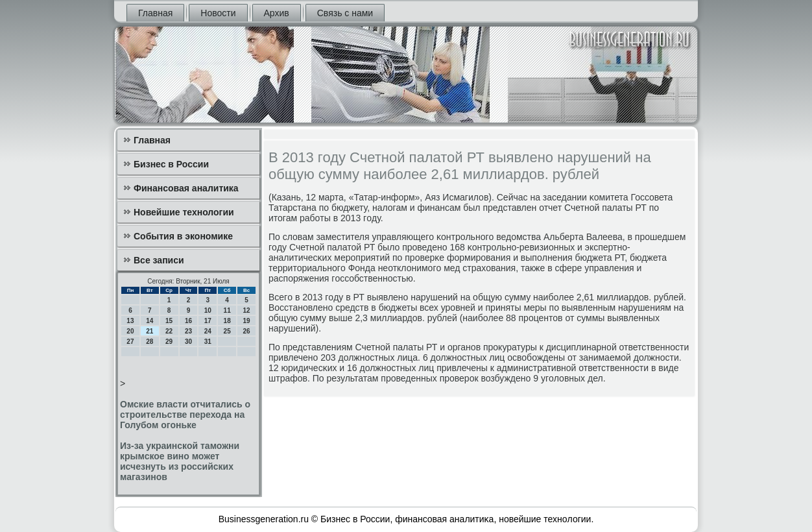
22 (169, 331)
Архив (277, 13)
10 (208, 310)
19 (246, 321)
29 (169, 342)
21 (149, 331)
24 (208, 331)
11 (227, 310)
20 (130, 331)
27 (130, 342)
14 (149, 321)
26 (246, 331)
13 (130, 321)
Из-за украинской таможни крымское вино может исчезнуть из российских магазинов (180, 461)
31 (208, 342)
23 (188, 331)
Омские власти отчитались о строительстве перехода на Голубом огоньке (185, 415)
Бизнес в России (171, 164)
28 (149, 342)
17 (208, 321)
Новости (218, 13)
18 (227, 321)
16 (188, 321)
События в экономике (183, 236)
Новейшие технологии (184, 212)
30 (188, 342)
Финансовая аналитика (186, 188)
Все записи (159, 260)
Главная (155, 13)
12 (246, 310)
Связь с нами (345, 13)
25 (227, 331)
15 (169, 321)
